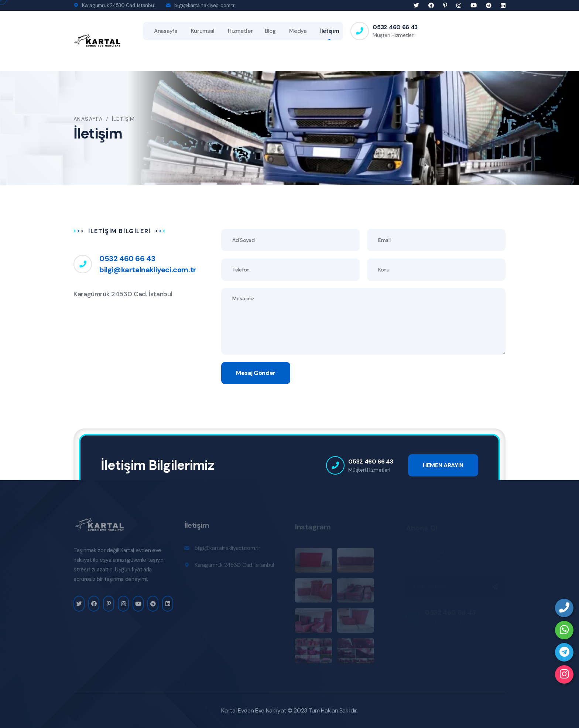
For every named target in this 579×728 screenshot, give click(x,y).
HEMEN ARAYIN (443, 465)
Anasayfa (166, 31)
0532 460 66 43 (395, 27)
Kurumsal (203, 31)
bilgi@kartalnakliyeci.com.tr (205, 5)
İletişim (330, 31)
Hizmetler (240, 31)
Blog (270, 31)
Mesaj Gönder (256, 373)
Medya (298, 31)
